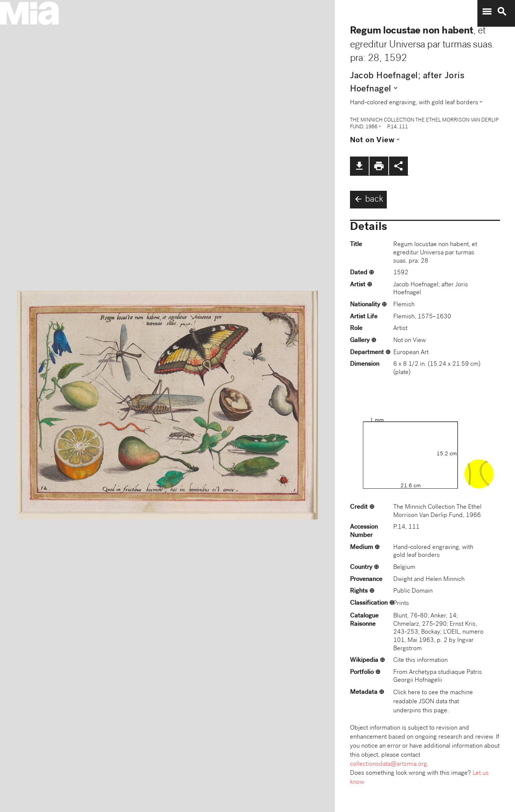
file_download (359, 166)
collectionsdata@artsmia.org (389, 764)
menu (487, 12)
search (502, 12)
